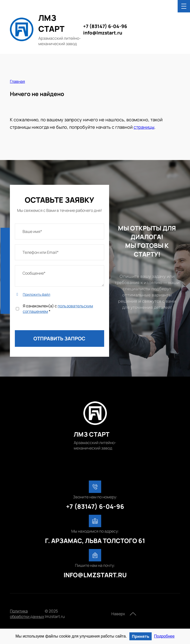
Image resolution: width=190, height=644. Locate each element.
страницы (144, 127)
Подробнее (164, 636)
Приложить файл (36, 294)
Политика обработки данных (27, 614)
